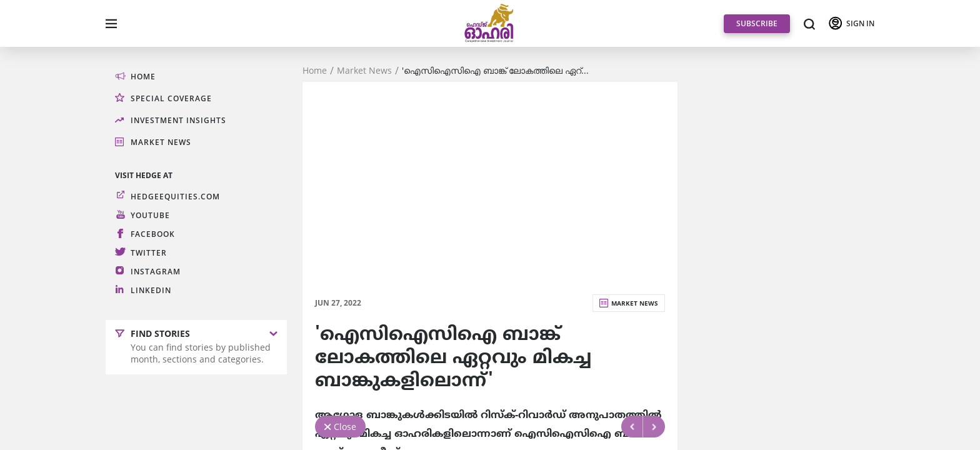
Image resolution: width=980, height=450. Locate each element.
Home (315, 71)
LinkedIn (151, 290)
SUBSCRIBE (757, 23)
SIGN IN (860, 23)
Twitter (149, 253)
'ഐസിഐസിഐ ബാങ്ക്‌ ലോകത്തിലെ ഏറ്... (495, 71)
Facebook (153, 234)
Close (345, 427)
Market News (364, 71)
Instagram (156, 272)
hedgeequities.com (175, 197)
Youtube (150, 215)
